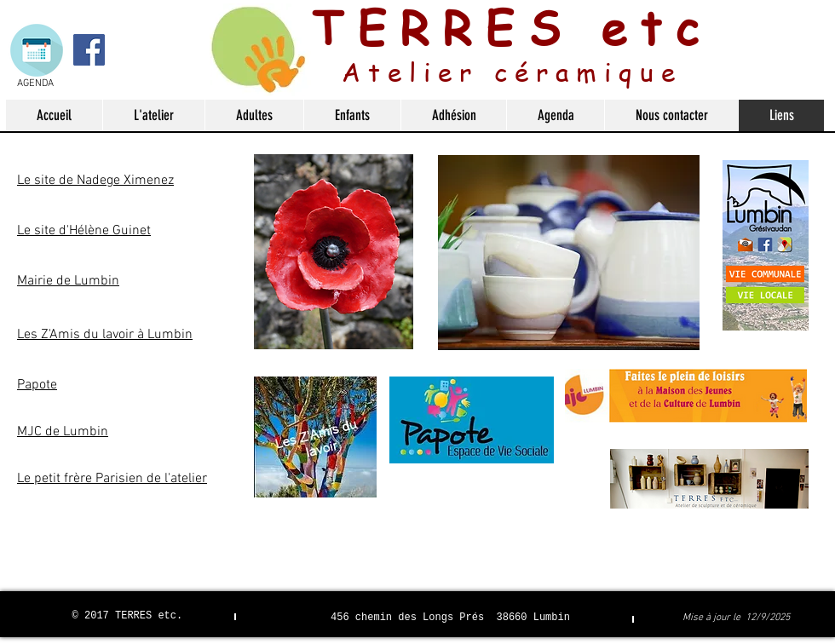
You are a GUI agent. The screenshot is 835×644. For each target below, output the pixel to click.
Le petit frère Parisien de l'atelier (112, 479)
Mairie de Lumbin (68, 281)
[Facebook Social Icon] (89, 50)
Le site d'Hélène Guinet (84, 231)
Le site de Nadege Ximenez (95, 181)
